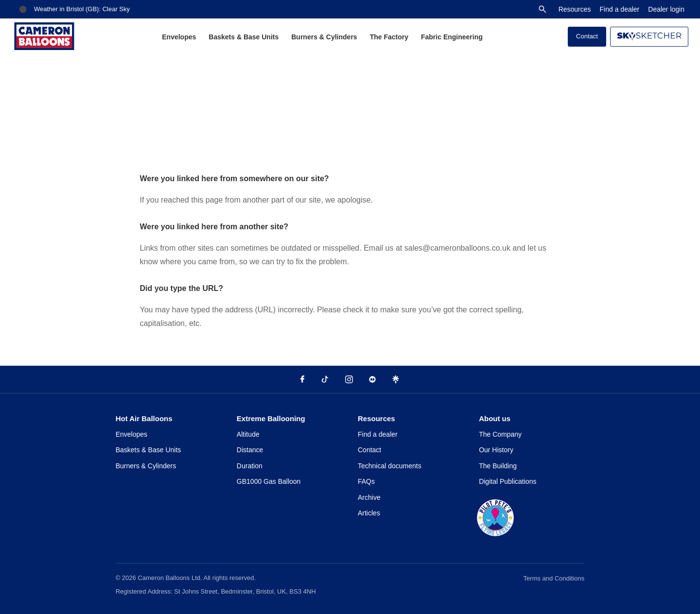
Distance (250, 450)
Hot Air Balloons (144, 418)
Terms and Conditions (554, 578)
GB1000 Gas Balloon (269, 481)
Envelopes (179, 37)
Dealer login (666, 9)
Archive (369, 497)
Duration (250, 466)
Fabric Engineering (452, 37)
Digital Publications (507, 481)
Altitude (248, 434)
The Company (500, 434)
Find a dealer (620, 9)
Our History (496, 450)
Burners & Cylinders (324, 37)
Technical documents (390, 466)
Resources (575, 9)
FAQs (366, 481)
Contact (587, 36)
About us (495, 418)
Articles (369, 513)
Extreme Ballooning (271, 418)
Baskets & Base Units (244, 37)
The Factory (389, 37)
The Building (498, 466)
